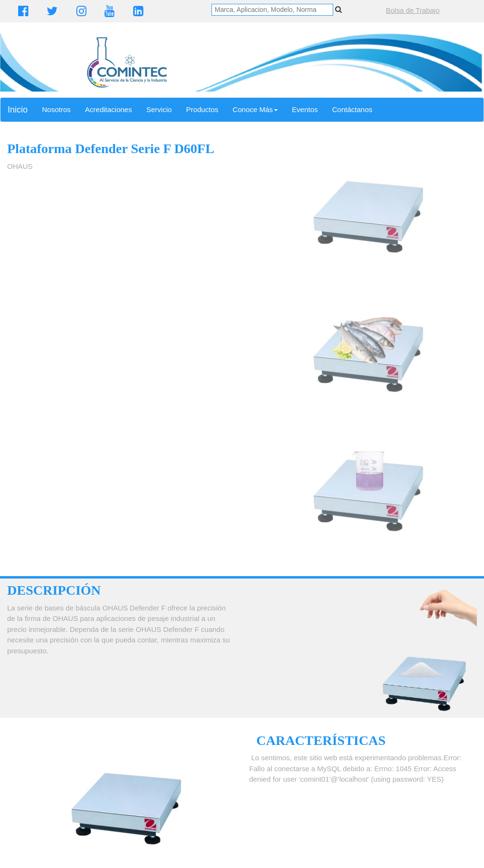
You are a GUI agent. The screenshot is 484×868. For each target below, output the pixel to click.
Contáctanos (352, 109)
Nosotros (56, 109)
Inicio (18, 110)
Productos (202, 109)
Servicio (159, 109)
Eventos (305, 109)
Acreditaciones (108, 109)
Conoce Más (255, 109)
